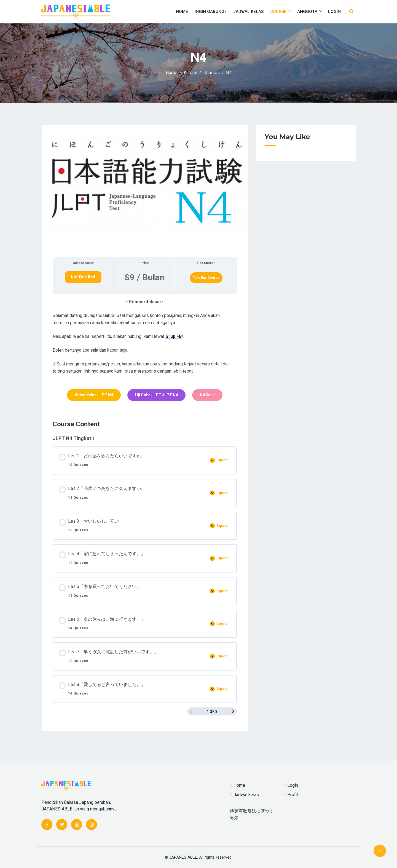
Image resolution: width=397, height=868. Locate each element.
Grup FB (174, 336)
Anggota (310, 11)
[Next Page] (233, 711)
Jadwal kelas (248, 12)
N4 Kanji (207, 395)
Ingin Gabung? (211, 12)
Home (182, 12)
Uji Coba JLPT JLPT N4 (156, 395)
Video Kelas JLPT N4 (94, 395)
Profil (293, 795)
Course (281, 11)
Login (334, 12)
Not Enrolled (83, 277)
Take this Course (206, 278)
